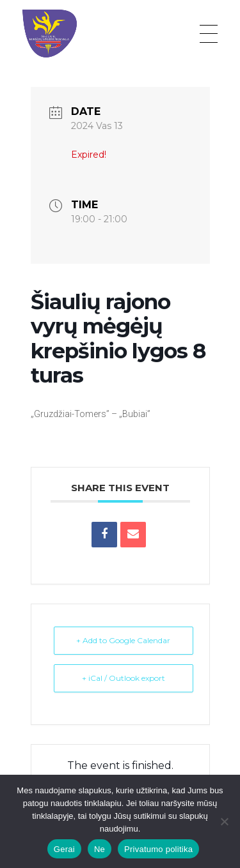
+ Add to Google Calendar (123, 640)
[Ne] (224, 821)
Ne (100, 849)
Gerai (64, 849)
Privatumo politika (158, 849)
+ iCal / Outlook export (124, 678)
